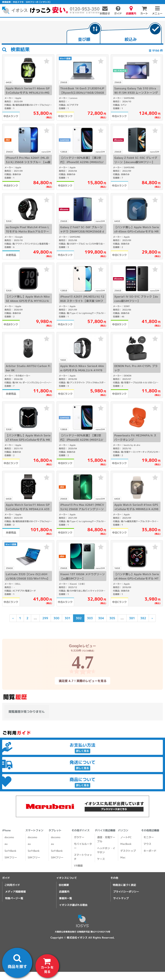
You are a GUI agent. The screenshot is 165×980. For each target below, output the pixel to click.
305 (112, 618)
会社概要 (64, 885)
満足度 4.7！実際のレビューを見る (82, 681)
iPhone (6, 830)
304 (101, 618)
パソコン (123, 830)
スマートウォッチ (83, 857)
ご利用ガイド (12, 885)
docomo (9, 837)
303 (90, 618)
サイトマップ (121, 898)
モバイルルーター (83, 846)
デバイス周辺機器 (105, 830)
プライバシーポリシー (126, 892)
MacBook (126, 844)
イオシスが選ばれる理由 (73, 905)
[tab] (84, 34)
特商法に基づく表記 (124, 885)
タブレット (55, 830)
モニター (149, 837)
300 (56, 618)
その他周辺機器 (150, 830)
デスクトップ (128, 851)
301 (67, 618)
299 (45, 618)
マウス (147, 844)
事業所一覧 (66, 898)
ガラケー (79, 837)
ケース (101, 859)
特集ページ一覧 (14, 898)
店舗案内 (64, 892)
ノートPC (126, 837)
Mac (123, 857)
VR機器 (78, 866)
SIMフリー (11, 857)
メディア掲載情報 (15, 892)
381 (132, 618)
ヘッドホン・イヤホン (106, 850)
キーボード (150, 851)
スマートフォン (34, 830)
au (6, 844)
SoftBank (10, 851)
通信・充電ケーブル (106, 839)
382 (143, 618)
